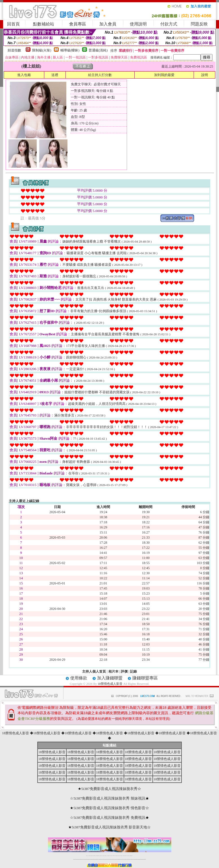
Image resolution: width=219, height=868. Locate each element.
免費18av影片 (90, 856)
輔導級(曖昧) (70, 50)
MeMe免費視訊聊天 (131, 856)
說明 (205, 75)
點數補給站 (44, 24)
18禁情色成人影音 (110, 684)
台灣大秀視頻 (126, 856)
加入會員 (108, 24)
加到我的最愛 (164, 75)
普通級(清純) (98, 50)
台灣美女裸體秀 (121, 856)
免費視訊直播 (103, 856)
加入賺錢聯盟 (110, 678)
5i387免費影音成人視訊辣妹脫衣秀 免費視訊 (109, 818)
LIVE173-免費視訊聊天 (98, 856)
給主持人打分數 (100, 75)
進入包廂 (24, 75)
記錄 (133, 671)
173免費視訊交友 (106, 856)
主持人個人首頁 (94, 671)
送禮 (55, 75)
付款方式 (169, 24)
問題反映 (199, 24)
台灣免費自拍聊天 (94, 856)
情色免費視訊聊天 (108, 856)
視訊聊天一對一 (87, 856)
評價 (124, 671)
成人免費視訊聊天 (128, 856)
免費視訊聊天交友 (101, 856)
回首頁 (13, 24)
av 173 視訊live (111, 856)
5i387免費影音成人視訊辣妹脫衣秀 (109, 789)
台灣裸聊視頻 (124, 856)
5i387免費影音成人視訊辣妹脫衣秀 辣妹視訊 (109, 798)
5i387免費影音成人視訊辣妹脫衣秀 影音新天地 (109, 827)
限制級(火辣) (42, 50)
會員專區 (78, 24)
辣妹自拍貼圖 (92, 856)
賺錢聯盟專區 (145, 678)
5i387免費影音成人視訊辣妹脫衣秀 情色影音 (109, 808)
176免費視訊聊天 (116, 856)
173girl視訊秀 (114, 856)
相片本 (113, 671)
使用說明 (138, 24)
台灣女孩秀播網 (119, 856)
